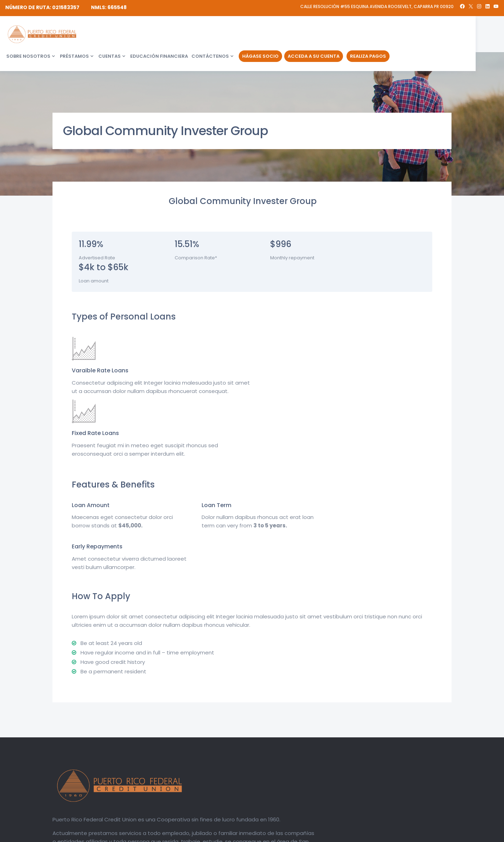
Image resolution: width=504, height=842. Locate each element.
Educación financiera (265, 34)
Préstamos (180, 34)
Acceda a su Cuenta (419, 34)
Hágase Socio (366, 34)
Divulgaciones (386, 835)
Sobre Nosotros (134, 34)
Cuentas (215, 34)
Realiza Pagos (474, 34)
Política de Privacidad (428, 835)
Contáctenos (316, 34)
